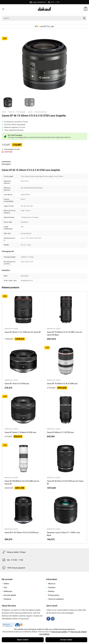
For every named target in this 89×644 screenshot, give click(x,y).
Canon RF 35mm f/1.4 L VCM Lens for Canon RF (23, 332)
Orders (6, 584)
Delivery (51, 591)
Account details (10, 595)
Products (11, 112)
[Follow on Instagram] (53, 619)
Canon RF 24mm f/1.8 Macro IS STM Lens (20, 432)
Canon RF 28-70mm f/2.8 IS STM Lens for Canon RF (65, 482)
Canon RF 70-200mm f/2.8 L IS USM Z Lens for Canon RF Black (64, 333)
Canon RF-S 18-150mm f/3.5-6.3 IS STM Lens (22, 533)
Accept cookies (66, 640)
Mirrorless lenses (41, 112)
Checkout (7, 599)
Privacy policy (54, 595)
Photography (21, 112)
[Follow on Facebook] (48, 619)
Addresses (8, 591)
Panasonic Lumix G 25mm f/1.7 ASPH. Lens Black (63, 534)
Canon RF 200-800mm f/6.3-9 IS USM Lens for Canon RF (22, 482)
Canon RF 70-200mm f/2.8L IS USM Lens (62, 384)
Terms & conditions (56, 599)
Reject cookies (23, 640)
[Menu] (3, 9)
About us (52, 584)
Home (4, 112)
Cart (5, 587)
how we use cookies (59, 632)
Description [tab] (6, 164)
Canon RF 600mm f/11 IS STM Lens (60, 432)
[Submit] (84, 18)
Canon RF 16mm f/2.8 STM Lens (17, 384)
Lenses (30, 112)
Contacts (52, 587)
